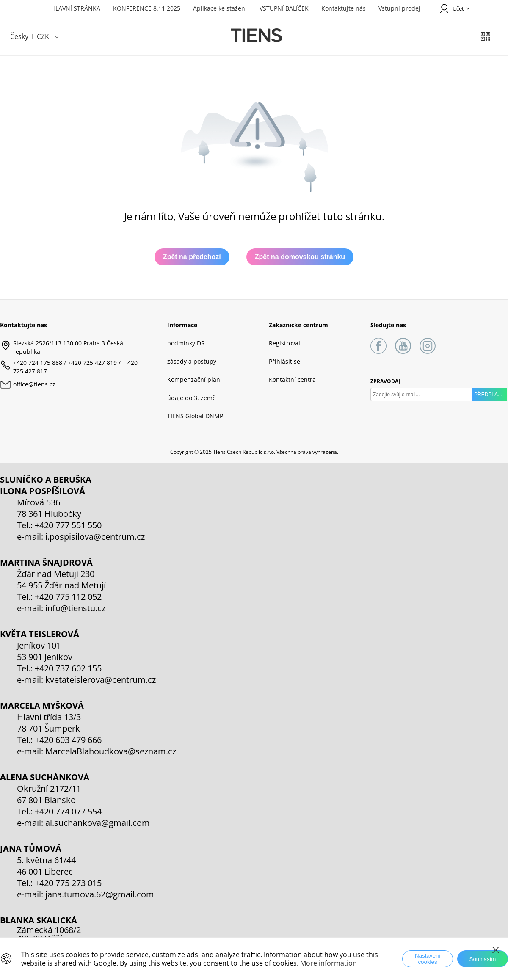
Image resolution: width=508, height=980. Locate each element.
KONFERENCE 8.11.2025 (147, 8)
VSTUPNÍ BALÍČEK (284, 8)
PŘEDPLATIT (490, 395)
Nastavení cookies (428, 959)
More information (329, 963)
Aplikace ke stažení (220, 8)
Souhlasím (483, 959)
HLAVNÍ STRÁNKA (76, 8)
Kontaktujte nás (344, 8)
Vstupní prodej (399, 8)
